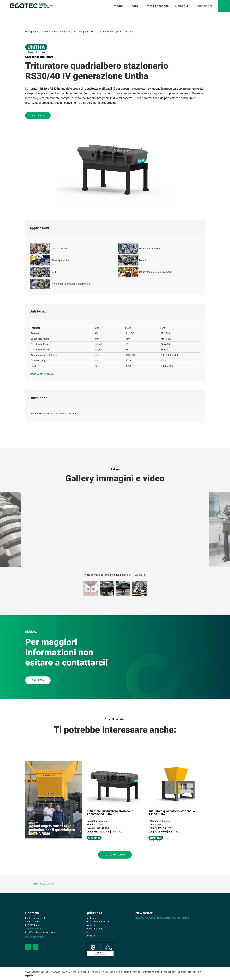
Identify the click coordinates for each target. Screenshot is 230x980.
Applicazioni (203, 6)
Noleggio (182, 6)
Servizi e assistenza (97, 922)
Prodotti (117, 6)
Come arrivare (35, 937)
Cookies (82, 972)
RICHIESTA (38, 680)
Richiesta (38, 115)
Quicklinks (94, 913)
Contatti (90, 936)
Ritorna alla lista (39, 884)
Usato (134, 6)
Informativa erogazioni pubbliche (159, 972)
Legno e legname (62, 31)
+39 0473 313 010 (36, 929)
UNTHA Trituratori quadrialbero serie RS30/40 (56, 414)
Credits (73, 972)
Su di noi (91, 918)
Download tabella (43, 374)
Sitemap (182, 972)
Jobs (89, 932)
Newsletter (144, 913)
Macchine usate (95, 929)
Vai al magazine (115, 855)
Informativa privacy (98, 972)
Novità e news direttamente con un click (162, 918)
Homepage (31, 31)
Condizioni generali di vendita (125, 972)
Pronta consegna (157, 6)
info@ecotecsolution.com (40, 932)
